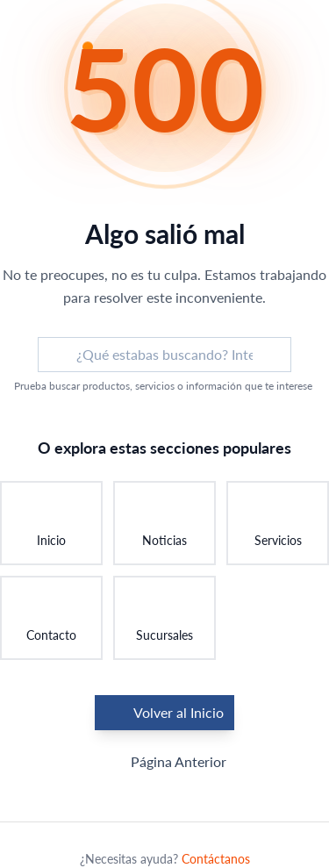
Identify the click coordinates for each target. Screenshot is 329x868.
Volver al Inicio (164, 713)
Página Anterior (164, 762)
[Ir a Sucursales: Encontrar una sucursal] (164, 618)
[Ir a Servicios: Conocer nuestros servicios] (278, 523)
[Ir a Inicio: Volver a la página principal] (51, 523)
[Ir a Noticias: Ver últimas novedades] (164, 523)
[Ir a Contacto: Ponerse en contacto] (51, 618)
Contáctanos (216, 859)
